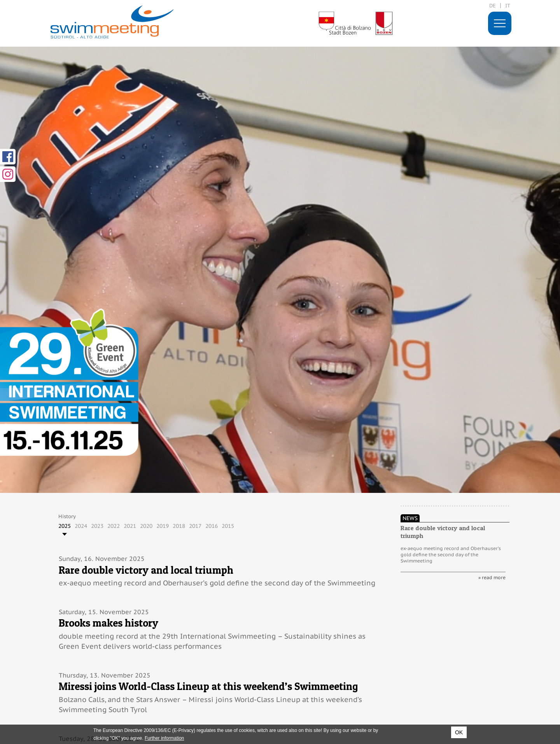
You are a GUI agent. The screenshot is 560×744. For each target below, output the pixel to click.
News (410, 518)
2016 (212, 526)
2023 (97, 526)
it (508, 6)
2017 (195, 526)
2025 (65, 526)
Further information (164, 738)
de (493, 6)
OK (459, 732)
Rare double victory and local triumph (146, 570)
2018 (179, 526)
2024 (81, 526)
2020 (146, 526)
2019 (163, 526)
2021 (130, 526)
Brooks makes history (108, 623)
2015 (228, 526)
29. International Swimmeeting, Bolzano (112, 22)
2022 (114, 526)
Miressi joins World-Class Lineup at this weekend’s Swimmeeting (208, 686)
